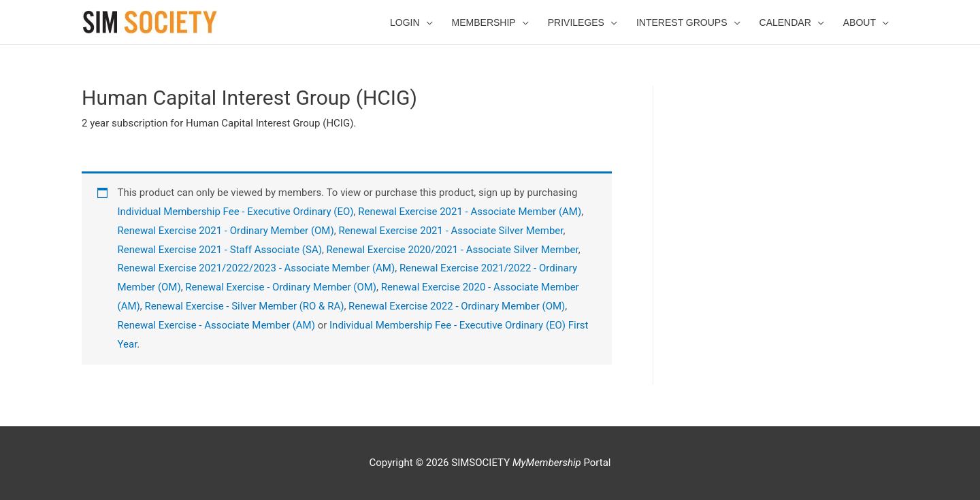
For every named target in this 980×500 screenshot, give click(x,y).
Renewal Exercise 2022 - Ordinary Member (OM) (457, 306)
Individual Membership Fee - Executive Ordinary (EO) (236, 212)
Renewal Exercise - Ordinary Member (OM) (281, 287)
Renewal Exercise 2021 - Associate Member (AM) (470, 212)
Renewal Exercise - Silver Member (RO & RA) (244, 306)
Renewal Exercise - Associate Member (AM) (216, 325)
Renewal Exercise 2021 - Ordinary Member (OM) (226, 231)
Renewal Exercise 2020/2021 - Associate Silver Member (453, 250)
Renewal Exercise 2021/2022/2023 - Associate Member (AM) (257, 268)
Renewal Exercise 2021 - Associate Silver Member (451, 231)
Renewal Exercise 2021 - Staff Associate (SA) (220, 250)
